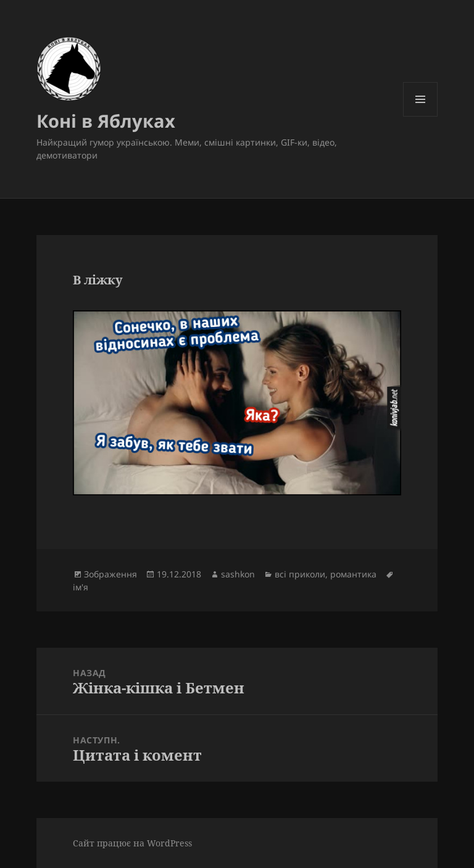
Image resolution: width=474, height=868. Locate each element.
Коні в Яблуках (106, 121)
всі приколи (300, 574)
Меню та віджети (421, 116)
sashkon (238, 574)
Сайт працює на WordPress (132, 843)
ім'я (81, 587)
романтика (353, 574)
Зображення (110, 574)
